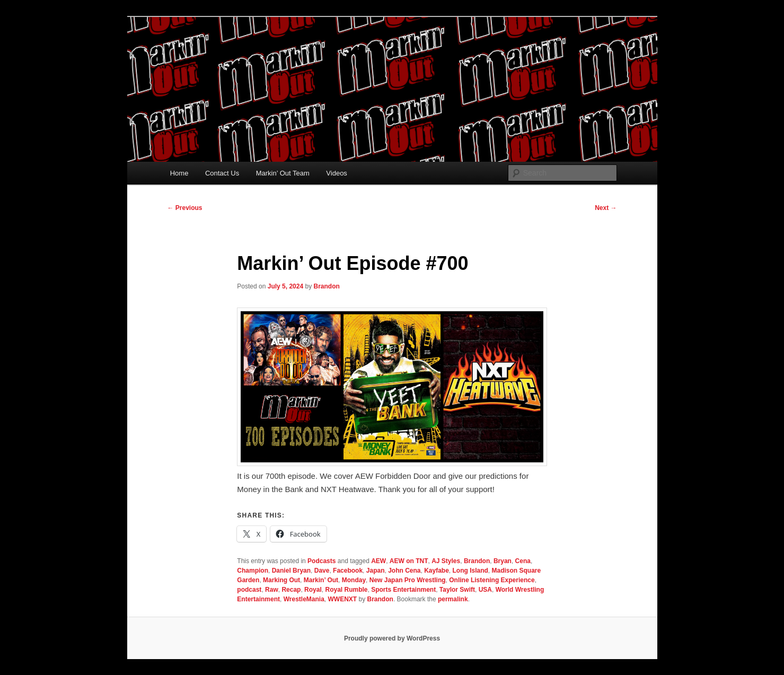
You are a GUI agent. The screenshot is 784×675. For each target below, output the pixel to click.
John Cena (404, 571)
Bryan (503, 561)
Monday (354, 580)
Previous (185, 208)
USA (485, 590)
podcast (249, 590)
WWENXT (343, 599)
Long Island (470, 571)
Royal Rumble (346, 590)
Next (606, 208)
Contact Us (222, 173)
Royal (313, 590)
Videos (337, 173)
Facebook (348, 571)
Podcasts (321, 561)
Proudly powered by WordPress (392, 638)
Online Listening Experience (492, 580)
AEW (378, 561)
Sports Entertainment (403, 590)
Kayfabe (437, 571)
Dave (322, 571)
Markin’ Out (321, 580)
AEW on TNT (409, 561)
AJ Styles (446, 561)
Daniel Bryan (291, 571)
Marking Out (281, 580)
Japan (376, 571)
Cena (523, 561)
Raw (272, 590)
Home (179, 173)
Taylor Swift (457, 590)
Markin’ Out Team (283, 173)
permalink (453, 599)
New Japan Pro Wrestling (408, 580)
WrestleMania (304, 599)
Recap (291, 590)
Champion (253, 571)
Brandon (326, 286)
